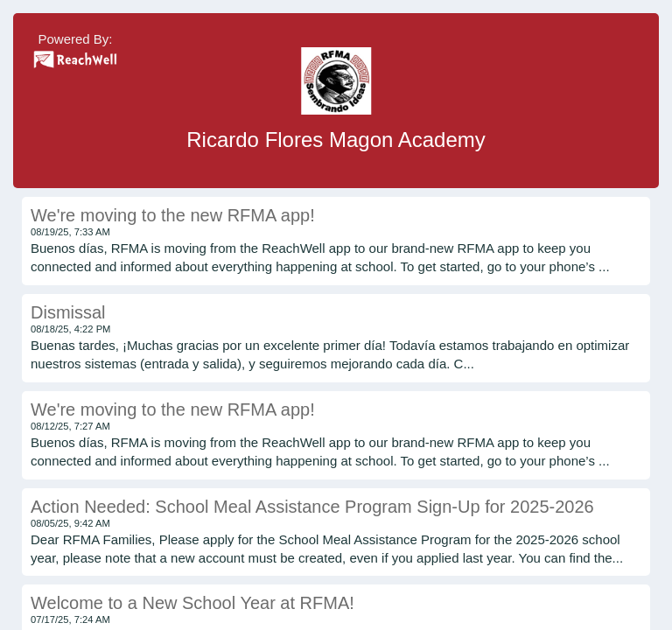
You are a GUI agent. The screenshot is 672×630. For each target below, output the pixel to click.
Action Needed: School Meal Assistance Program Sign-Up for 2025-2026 (312, 507)
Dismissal (68, 312)
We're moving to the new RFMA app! (173, 215)
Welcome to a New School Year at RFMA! (192, 603)
